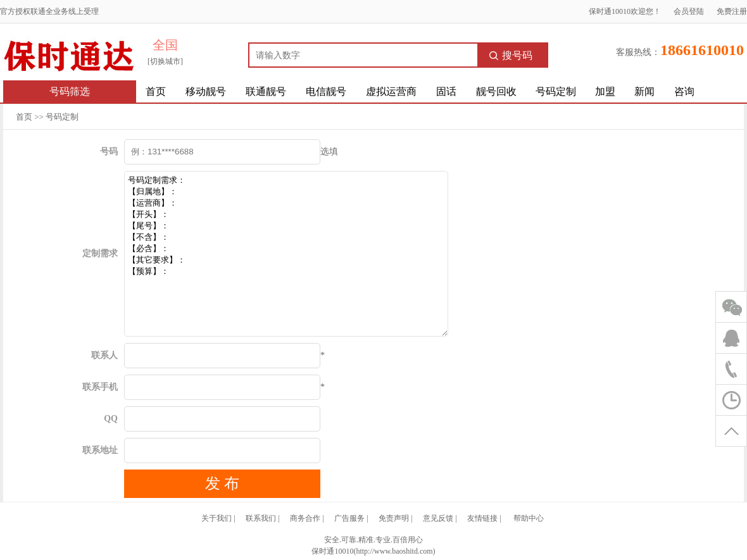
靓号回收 (496, 91)
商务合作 (305, 518)
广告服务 (349, 518)
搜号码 (511, 55)
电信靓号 (326, 91)
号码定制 (556, 91)
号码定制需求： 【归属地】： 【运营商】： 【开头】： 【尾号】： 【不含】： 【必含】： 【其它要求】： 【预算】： (286, 254)
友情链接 (482, 518)
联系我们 (261, 518)
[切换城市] (165, 61)
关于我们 (217, 518)
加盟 (605, 91)
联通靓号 (266, 91)
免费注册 (732, 11)
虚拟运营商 (391, 91)
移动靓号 (206, 91)
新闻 (644, 91)
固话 (446, 91)
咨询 (684, 91)
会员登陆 (689, 11)
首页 (156, 91)
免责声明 (394, 518)
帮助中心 (529, 518)
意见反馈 (438, 518)
